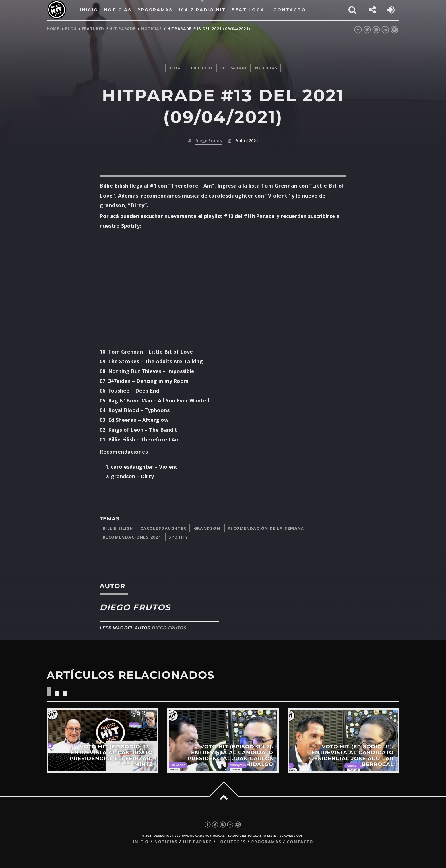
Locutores (232, 842)
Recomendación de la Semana (266, 528)
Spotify (178, 537)
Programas (266, 842)
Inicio (141, 842)
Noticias (166, 842)
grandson (207, 528)
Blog (71, 29)
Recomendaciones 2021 (132, 537)
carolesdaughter (163, 528)
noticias (151, 29)
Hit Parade (122, 29)
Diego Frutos (209, 141)
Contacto (300, 842)
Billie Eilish (118, 528)
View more (103, 741)
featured (93, 29)
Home (53, 29)
